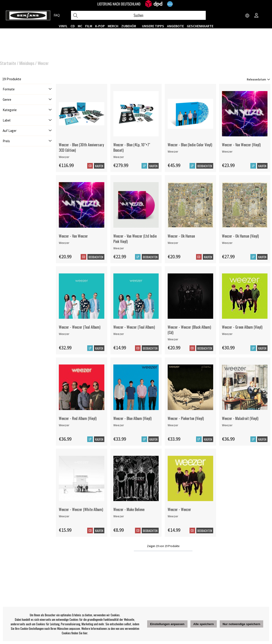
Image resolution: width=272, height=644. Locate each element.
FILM (89, 26)
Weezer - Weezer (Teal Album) (80, 327)
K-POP (100, 26)
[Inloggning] (256, 16)
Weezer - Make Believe (129, 509)
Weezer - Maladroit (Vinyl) (240, 418)
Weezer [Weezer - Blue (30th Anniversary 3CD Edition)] (64, 157)
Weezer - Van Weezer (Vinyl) (241, 145)
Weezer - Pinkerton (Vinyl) (186, 418)
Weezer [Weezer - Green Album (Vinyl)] (227, 334)
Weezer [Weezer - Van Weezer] (64, 243)
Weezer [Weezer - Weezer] (173, 516)
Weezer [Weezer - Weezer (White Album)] (64, 516)
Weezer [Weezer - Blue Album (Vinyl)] (119, 425)
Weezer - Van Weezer (73, 236)
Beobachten (205, 166)
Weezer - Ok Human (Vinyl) (240, 236)
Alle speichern (204, 624)
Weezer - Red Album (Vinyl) (78, 418)
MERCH (113, 26)
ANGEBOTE (175, 26)
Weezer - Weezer (179, 509)
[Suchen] (138, 15)
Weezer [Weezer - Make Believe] (119, 516)
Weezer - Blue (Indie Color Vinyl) (190, 145)
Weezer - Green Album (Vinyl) (242, 327)
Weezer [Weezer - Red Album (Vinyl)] (64, 425)
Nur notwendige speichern (241, 624)
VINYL (63, 26)
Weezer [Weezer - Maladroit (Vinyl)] (227, 425)
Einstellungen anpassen (167, 624)
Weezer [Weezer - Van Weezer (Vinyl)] (227, 151)
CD (73, 26)
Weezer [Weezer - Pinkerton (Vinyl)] (173, 425)
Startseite (8, 63)
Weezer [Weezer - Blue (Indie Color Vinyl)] (173, 151)
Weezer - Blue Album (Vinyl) (132, 418)
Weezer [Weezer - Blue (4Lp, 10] (119, 157)
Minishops (27, 63)
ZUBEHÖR (129, 26)
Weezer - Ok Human (181, 236)
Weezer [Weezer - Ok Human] (173, 243)
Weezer (43, 63)
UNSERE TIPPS (153, 26)
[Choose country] (247, 16)
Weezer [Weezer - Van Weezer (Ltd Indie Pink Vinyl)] (119, 248)
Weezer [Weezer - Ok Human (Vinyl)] (227, 243)
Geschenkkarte (200, 26)
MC (80, 26)
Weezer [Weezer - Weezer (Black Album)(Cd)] (173, 339)
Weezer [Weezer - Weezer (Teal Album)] (64, 334)
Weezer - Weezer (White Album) (81, 509)
